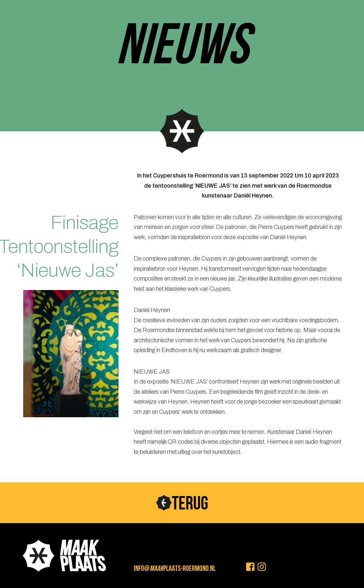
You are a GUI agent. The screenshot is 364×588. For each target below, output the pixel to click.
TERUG (190, 503)
